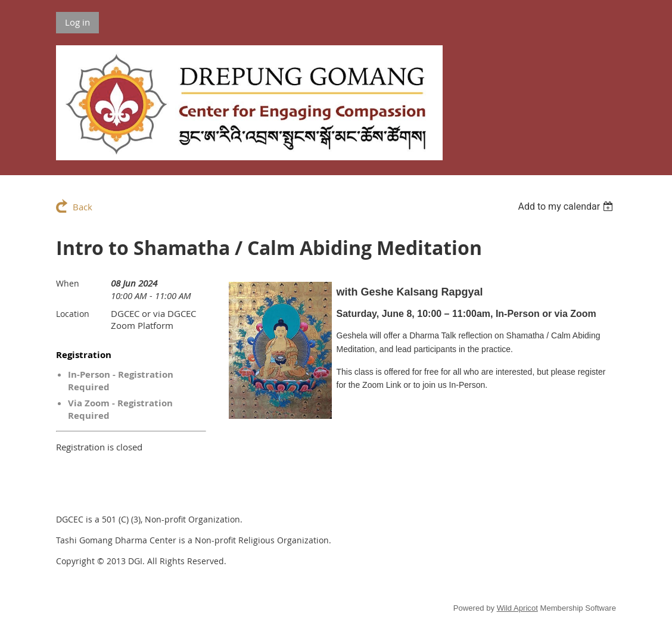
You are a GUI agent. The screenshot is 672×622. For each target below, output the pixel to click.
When (68, 283)
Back (83, 207)
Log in (77, 22)
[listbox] (567, 206)
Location (73, 314)
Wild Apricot (517, 608)
